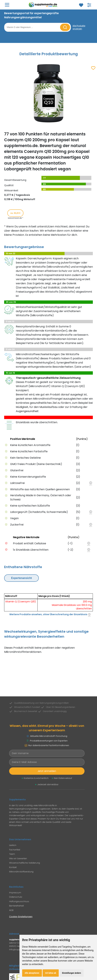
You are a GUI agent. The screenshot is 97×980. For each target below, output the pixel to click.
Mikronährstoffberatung (21, 872)
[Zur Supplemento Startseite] (44, 5)
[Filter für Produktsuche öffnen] (89, 5)
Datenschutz (16, 897)
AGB (11, 910)
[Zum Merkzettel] (81, 5)
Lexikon (13, 845)
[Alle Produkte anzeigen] (84, 27)
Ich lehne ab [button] (51, 973)
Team (12, 854)
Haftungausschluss (19, 901)
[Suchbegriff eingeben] (33, 27)
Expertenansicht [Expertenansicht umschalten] (21, 578)
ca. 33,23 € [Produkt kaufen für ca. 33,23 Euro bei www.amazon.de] (15, 213)
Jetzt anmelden (47, 771)
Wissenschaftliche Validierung (25, 863)
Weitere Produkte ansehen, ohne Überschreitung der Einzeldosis (48, 614)
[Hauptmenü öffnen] (7, 5)
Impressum (15, 893)
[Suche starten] (65, 27)
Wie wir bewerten (18, 858)
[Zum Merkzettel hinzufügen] (93, 68)
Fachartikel (15, 850)
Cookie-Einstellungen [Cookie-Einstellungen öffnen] (21, 917)
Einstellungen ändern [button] (72, 973)
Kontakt (13, 867)
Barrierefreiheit (16, 906)
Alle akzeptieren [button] (32, 973)
